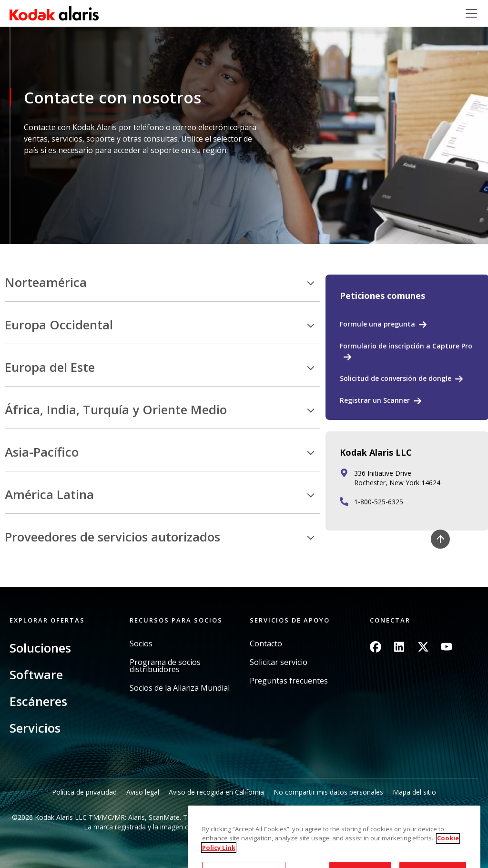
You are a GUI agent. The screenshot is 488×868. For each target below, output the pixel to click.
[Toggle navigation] (471, 13)
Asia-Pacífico (42, 452)
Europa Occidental (59, 325)
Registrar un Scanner (375, 400)
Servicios (35, 728)
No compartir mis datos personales (328, 792)
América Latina (49, 495)
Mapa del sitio (414, 792)
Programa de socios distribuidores (165, 666)
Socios (141, 644)
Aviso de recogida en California (216, 792)
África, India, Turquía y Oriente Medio (116, 410)
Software (36, 674)
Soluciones (40, 648)
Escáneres (38, 701)
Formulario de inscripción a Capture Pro (406, 346)
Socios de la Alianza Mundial (180, 688)
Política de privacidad (84, 792)
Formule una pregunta (377, 324)
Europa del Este (50, 368)
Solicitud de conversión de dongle (396, 378)
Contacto (266, 644)
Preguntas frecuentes (289, 681)
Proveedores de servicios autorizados (112, 537)
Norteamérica (46, 283)
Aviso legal (143, 792)
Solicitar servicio (279, 662)
